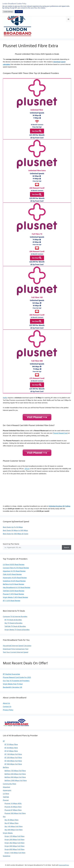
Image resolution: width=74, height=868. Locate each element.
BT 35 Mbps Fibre (11, 744)
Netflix (5, 398)
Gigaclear (7, 787)
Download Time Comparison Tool (16, 649)
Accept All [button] (19, 12)
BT (4, 741)
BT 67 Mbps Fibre (11, 751)
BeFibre (6, 767)
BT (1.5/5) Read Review (12, 601)
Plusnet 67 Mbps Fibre (13, 810)
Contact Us (7, 706)
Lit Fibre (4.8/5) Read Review (14, 564)
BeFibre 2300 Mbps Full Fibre (16, 780)
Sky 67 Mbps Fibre (11, 823)
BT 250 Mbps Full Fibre (13, 757)
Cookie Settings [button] (8, 12)
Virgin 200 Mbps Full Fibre (14, 839)
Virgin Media (8, 833)
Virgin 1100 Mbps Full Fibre (15, 853)
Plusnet (6, 800)
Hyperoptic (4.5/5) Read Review (15, 578)
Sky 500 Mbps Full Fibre (13, 830)
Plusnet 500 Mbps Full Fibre (15, 813)
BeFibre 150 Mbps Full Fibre (15, 771)
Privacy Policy (8, 710)
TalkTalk (6, 797)
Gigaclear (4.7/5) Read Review (14, 571)
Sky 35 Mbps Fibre (11, 820)
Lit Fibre (6, 794)
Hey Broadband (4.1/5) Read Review (17, 587)
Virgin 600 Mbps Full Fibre (14, 849)
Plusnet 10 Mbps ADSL (13, 803)
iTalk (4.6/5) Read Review (12, 574)
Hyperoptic (7, 790)
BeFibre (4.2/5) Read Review (13, 584)
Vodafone (7, 856)
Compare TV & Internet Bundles (15, 616)
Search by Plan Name (11, 544)
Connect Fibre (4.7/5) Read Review (16, 568)
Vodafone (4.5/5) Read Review (14, 581)
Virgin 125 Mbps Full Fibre (14, 836)
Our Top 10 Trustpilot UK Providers (16, 681)
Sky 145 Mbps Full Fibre (13, 826)
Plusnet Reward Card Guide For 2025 (17, 677)
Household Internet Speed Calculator (17, 646)
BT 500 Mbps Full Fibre (13, 761)
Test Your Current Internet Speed (16, 652)
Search (66, 547)
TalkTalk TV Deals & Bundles (15, 626)
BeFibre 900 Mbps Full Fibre (15, 777)
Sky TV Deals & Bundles (13, 623)
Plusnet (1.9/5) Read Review (13, 594)
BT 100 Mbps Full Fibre (13, 754)
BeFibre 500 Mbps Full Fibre (15, 774)
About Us (6, 703)
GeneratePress (64, 865)
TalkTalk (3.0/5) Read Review (14, 591)
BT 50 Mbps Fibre (11, 748)
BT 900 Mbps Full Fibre (13, 764)
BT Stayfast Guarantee (11, 674)
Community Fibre (9, 784)
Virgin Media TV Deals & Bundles (17, 630)
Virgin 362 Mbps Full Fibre (14, 843)
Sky (4, 817)
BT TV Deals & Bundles (13, 620)
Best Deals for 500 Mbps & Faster (16, 534)
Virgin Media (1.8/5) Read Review (15, 597)
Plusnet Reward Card (60, 433)
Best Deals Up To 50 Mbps (13, 527)
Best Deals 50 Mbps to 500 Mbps (15, 530)
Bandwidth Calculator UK (12, 687)
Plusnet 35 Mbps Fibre (13, 807)
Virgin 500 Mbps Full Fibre (14, 846)
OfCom (27, 469)
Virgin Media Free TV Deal (13, 684)
